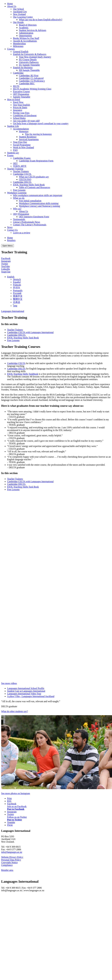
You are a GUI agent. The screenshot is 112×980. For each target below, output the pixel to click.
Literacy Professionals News (27, 222)
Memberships (19, 44)
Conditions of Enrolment (25, 115)
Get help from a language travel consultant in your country (41, 123)
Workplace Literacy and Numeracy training (39, 206)
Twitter (5, 264)
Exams (10, 155)
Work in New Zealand (23, 147)
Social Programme (22, 145)
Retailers (11, 240)
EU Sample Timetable (29, 65)
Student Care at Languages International (26, 691)
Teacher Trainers (21, 171)
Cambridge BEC (27, 84)
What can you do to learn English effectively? (41, 20)
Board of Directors (28, 25)
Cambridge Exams (22, 158)
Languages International (13, 311)
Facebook (6, 258)
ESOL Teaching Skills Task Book (29, 185)
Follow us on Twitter (17, 817)
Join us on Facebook (17, 806)
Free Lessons (19, 190)
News (10, 227)
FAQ (15, 150)
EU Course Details (28, 60)
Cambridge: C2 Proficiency (32, 81)
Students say (13, 153)
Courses (11, 49)
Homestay (24, 131)
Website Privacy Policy (12, 857)
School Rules (19, 118)
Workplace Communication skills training (39, 203)
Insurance (18, 110)
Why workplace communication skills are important (38, 195)
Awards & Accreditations (25, 41)
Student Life (13, 126)
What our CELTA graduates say (34, 177)
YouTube (5, 266)
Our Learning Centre (23, 17)
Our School (18, 9)
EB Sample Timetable (29, 70)
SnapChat (6, 272)
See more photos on (16, 793)
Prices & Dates (20, 107)
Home (10, 4)
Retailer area (7, 870)
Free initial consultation (30, 201)
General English (21, 52)
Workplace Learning (17, 193)
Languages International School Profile (26, 688)
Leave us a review (22, 233)
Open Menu (8, 246)
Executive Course (21, 92)
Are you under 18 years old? (26, 121)
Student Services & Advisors (33, 30)
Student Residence (28, 137)
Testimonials (19, 219)
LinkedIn (6, 269)
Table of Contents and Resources (34, 187)
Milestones (18, 46)
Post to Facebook (16, 809)
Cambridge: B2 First (29, 76)
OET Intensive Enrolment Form (34, 217)
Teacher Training (15, 169)
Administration (26, 33)
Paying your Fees (21, 113)
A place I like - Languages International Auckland (31, 696)
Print (9, 798)
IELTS (16, 86)
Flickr (10, 825)
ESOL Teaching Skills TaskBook (23, 374)
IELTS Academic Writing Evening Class (32, 89)
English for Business (23, 68)
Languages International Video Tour (24, 694)
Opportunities (25, 36)
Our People (18, 22)
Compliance (7, 865)
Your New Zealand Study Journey (35, 57)
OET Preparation (21, 94)
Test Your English (21, 105)
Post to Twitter (15, 820)
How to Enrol (14, 99)
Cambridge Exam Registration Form (36, 161)
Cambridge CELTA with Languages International (30, 332)
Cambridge (18, 73)
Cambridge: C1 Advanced (31, 78)
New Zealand (19, 14)
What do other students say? (14, 711)
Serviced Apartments (29, 139)
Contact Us (12, 230)
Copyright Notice (9, 862)
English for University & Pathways (30, 54)
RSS (9, 801)
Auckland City (20, 12)
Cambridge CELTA (22, 174)
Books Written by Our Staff (26, 38)
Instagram (6, 261)
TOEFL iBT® (20, 166)
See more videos (9, 683)
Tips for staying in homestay (38, 134)
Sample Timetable (22, 97)
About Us (12, 6)
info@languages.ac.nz (12, 852)
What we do (19, 198)
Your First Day (20, 142)
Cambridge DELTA (22, 182)
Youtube (11, 822)
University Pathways (29, 62)
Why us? (17, 209)
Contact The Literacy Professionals (30, 225)
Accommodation (21, 129)
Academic (24, 28)
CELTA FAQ (25, 179)
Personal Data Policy (11, 860)
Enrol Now (18, 102)
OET (15, 163)
